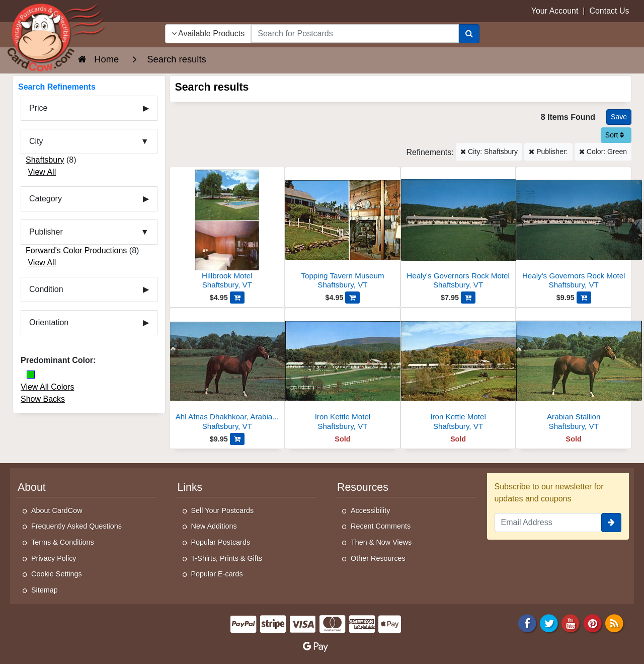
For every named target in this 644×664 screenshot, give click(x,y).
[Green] (31, 375)
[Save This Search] (619, 117)
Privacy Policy (54, 558)
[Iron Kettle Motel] (343, 372)
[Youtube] (571, 622)
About (32, 487)
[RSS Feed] (614, 622)
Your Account (555, 11)
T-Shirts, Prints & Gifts (227, 558)
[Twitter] (549, 622)
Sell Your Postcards (223, 510)
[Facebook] (527, 622)
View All (42, 172)
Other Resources (378, 558)
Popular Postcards (221, 542)
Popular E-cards (217, 574)
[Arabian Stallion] (574, 372)
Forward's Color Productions (76, 250)
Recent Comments (381, 526)
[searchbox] (355, 34)
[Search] (469, 34)
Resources (363, 487)
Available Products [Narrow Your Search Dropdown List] (208, 33)
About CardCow (57, 510)
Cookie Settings (57, 574)
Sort (615, 135)
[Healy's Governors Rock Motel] (458, 231)
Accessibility (370, 510)
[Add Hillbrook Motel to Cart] (237, 298)
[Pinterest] (593, 622)
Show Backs (43, 399)
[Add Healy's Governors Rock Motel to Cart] (468, 298)
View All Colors (47, 387)
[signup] (611, 523)
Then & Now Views (381, 542)
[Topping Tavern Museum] (343, 231)
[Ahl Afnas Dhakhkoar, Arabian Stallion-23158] (227, 372)
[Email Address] (548, 523)
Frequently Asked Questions (76, 526)
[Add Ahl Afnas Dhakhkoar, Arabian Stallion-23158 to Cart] (237, 439)
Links (190, 487)
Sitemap (45, 590)
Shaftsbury (45, 160)
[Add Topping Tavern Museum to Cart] (352, 298)
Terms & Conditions (63, 542)
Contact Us (609, 11)
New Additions (214, 526)
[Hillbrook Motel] (227, 231)
